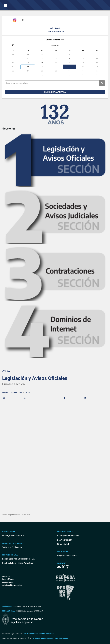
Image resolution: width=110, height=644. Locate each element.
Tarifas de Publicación (12, 547)
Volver (6, 371)
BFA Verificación (65, 540)
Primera (5, 392)
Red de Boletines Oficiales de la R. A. (19, 559)
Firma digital (63, 544)
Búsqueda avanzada (55, 92)
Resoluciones (17, 392)
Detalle (28, 392)
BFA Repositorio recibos (68, 536)
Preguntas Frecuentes (67, 556)
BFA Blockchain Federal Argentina (18, 563)
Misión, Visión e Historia (13, 536)
